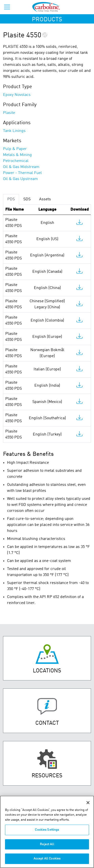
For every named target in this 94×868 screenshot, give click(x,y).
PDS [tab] (11, 199)
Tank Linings (14, 131)
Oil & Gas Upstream (20, 179)
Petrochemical (16, 161)
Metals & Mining (17, 155)
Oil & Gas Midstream (21, 167)
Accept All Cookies (47, 859)
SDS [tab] (27, 199)
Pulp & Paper (15, 149)
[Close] (88, 803)
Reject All (47, 844)
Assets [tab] (45, 199)
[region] (47, 832)
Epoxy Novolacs (17, 95)
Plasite (9, 113)
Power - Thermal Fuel (22, 173)
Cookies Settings (47, 830)
